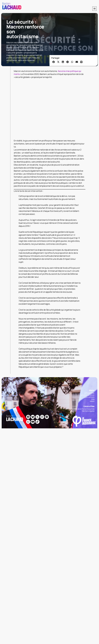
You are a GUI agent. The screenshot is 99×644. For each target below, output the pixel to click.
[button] (94, 9)
